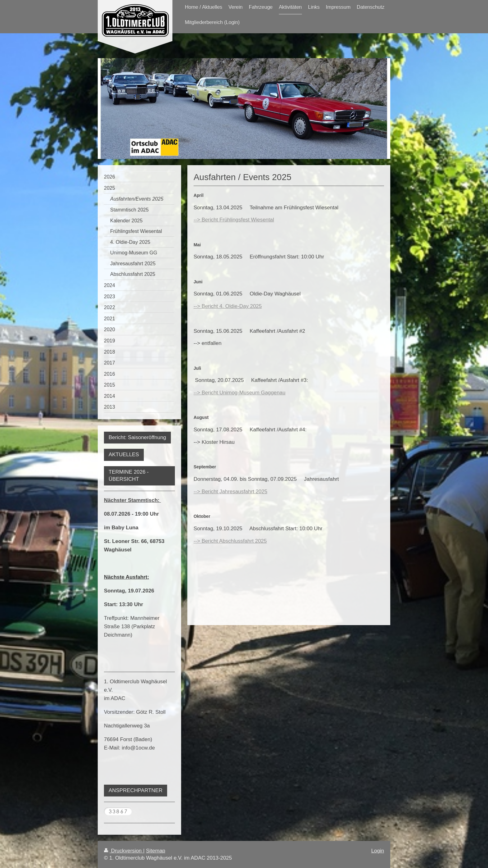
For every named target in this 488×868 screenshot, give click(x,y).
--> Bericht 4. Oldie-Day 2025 (228, 306)
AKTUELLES (124, 455)
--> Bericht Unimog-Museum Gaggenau (239, 393)
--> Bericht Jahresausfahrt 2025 (230, 492)
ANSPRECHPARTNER (136, 790)
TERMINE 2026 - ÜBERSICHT (129, 476)
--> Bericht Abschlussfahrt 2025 (230, 541)
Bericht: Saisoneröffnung (137, 437)
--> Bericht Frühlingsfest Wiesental (234, 220)
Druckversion (124, 851)
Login (378, 851)
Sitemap (156, 851)
